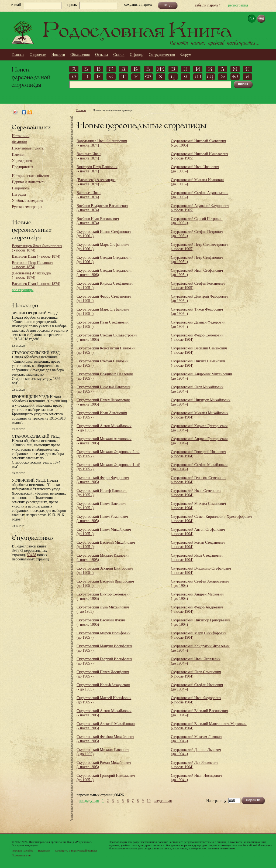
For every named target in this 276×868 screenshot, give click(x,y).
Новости (58, 55)
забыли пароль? (207, 5)
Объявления (80, 55)
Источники (21, 136)
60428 (31, 555)
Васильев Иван (36, 256)
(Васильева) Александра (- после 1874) (96, 182)
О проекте (38, 55)
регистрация (238, 5)
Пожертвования (21, 855)
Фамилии (19, 142)
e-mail (16, 5)
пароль (71, 5)
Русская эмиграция (27, 207)
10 (149, 801)
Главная (18, 55)
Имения (18, 154)
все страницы (23, 290)
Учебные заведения (27, 201)
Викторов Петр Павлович (32, 265)
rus (252, 18)
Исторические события (30, 176)
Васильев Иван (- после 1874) (89, 156)
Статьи (119, 55)
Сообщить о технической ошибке (76, 850)
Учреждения (22, 161)
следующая (163, 801)
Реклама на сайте (22, 850)
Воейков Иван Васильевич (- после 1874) (98, 221)
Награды (19, 194)
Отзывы (101, 55)
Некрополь (21, 188)
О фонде (137, 55)
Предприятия (23, 167)
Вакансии (44, 850)
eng (261, 18)
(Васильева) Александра (31, 275)
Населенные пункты (28, 148)
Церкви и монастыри (29, 182)
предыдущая (89, 801)
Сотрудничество (162, 55)
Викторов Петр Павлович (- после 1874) (97, 169)
